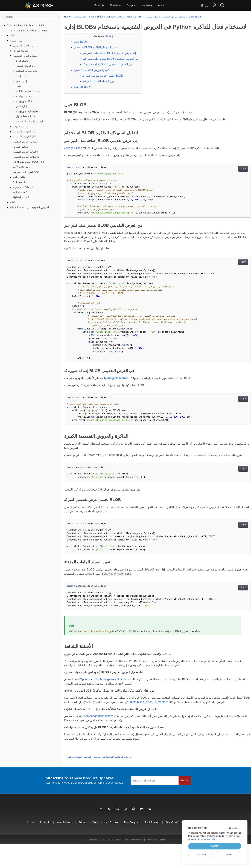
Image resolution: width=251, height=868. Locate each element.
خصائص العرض (21, 147)
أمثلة (12, 202)
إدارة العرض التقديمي (24, 46)
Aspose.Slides (73, 163)
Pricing (82, 846)
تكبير (18, 86)
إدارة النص (21, 81)
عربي (203, 5)
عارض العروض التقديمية (25, 132)
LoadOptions (82, 699)
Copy (230, 184)
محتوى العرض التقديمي (25, 56)
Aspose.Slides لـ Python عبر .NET (26, 25)
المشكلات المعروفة (23, 187)
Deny (228, 855)
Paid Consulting (174, 846)
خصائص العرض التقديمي (25, 142)
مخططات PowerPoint (28, 91)
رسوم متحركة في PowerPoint (29, 162)
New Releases (65, 846)
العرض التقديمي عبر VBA (26, 172)
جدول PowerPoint (26, 116)
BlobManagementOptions (111, 699)
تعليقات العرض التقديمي (25, 152)
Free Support (132, 846)
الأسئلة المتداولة (21, 197)
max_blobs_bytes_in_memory (167, 722)
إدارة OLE (21, 76)
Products (99, 5)
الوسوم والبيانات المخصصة (30, 121)
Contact (162, 863)
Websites (147, 5)
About (161, 5)
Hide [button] (106, 43)
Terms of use (151, 863)
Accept (215, 846)
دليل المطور (16, 41)
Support (131, 5)
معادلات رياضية (24, 96)
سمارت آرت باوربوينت (28, 111)
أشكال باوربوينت (25, 101)
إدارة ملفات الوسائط (27, 71)
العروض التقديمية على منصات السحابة (30, 207)
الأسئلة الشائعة (21, 192)
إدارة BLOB (22, 61)
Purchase (116, 5)
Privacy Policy (137, 863)
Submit (185, 804)
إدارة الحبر (21, 106)
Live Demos (111, 846)
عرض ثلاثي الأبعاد (22, 167)
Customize (201, 855)
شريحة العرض (20, 51)
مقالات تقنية (19, 177)
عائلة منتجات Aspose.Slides (89, 17)
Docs (95, 846)
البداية (13, 35)
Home (67, 17)
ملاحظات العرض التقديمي (26, 157)
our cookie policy (208, 839)
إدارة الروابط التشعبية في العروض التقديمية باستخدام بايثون (99, 781)
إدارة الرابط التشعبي (27, 66)
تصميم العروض (21, 126)
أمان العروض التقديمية (24, 136)
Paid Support (152, 846)
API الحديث (19, 182)
